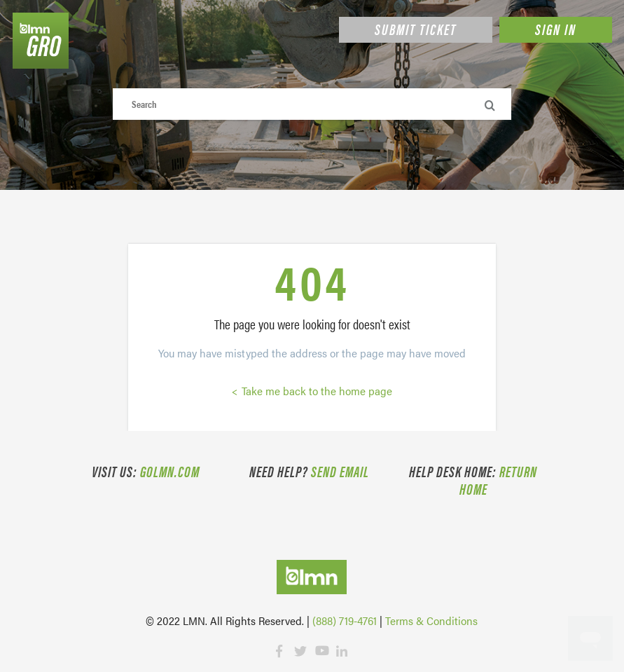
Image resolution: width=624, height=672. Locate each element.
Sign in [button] (556, 29)
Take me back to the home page (316, 391)
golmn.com (170, 471)
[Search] (312, 104)
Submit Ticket (416, 29)
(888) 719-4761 (345, 620)
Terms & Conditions (431, 620)
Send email (340, 471)
